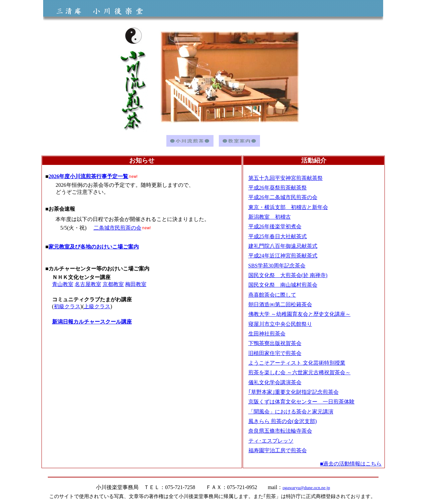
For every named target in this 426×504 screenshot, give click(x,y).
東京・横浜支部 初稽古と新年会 (288, 207)
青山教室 (63, 284)
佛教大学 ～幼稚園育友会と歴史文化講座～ (299, 314)
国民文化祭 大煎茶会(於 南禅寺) (288, 275)
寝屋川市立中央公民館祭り (280, 324)
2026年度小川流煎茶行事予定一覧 (88, 176)
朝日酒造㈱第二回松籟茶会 (280, 304)
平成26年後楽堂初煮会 (275, 226)
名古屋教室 (88, 284)
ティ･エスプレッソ (271, 441)
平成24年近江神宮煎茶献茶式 (283, 256)
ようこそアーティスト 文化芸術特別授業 (297, 363)
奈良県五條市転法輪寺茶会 (280, 431)
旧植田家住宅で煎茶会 (275, 353)
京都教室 (113, 284)
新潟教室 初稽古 (270, 217)
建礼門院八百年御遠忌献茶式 (283, 246)
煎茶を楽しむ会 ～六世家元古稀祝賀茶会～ (299, 372)
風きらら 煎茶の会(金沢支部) (283, 421)
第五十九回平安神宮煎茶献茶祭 (286, 178)
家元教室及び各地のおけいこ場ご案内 (94, 247)
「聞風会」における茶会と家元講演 (291, 412)
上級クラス (97, 306)
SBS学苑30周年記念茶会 (277, 266)
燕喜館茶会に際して (272, 295)
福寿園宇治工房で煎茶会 (278, 450)
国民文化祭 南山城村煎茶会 (283, 285)
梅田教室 (136, 284)
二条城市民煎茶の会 (118, 228)
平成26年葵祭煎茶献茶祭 (278, 188)
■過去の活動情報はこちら (351, 464)
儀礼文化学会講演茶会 (275, 382)
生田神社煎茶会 (267, 334)
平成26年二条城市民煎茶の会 (283, 197)
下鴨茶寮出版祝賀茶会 (275, 343)
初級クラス (67, 306)
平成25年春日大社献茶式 (278, 236)
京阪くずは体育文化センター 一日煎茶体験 (301, 402)
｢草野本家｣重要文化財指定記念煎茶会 (294, 392)
